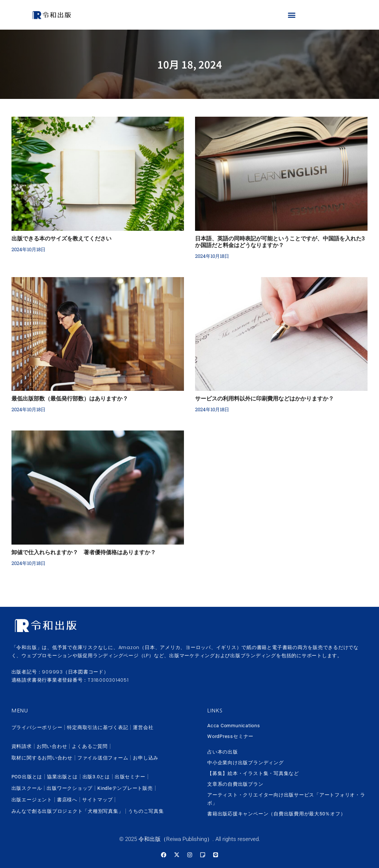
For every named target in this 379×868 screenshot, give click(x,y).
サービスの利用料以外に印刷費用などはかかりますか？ (264, 399)
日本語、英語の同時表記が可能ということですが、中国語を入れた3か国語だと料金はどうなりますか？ (280, 242)
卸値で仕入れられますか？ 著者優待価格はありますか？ (84, 552)
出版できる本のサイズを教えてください (61, 239)
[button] (291, 15)
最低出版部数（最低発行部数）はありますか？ (70, 399)
